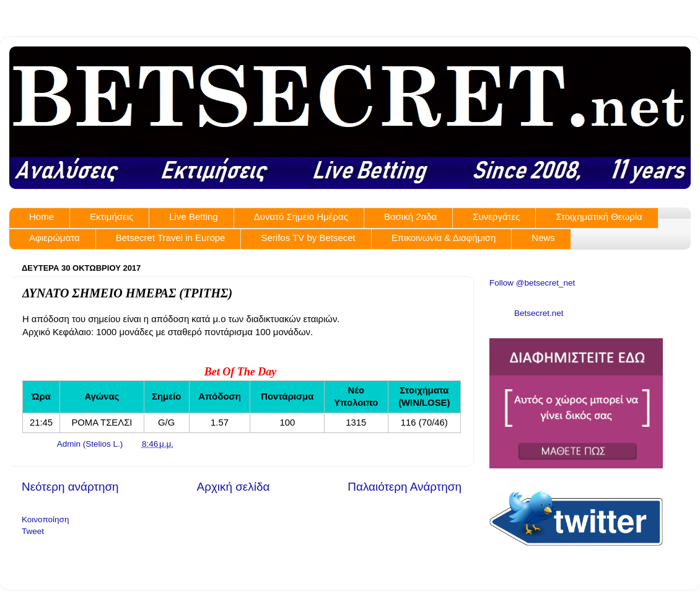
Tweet (33, 531)
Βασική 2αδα (410, 217)
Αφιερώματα (55, 238)
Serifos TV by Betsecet (308, 238)
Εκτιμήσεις (112, 217)
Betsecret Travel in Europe (171, 238)
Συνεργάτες (496, 217)
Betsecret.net (539, 313)
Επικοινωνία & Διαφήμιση (444, 238)
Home (42, 217)
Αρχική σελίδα (234, 487)
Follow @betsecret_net (532, 283)
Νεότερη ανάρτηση (70, 487)
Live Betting (193, 217)
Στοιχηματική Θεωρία (599, 217)
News (543, 238)
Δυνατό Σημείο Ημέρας (301, 217)
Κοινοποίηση (45, 519)
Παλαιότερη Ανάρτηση (405, 487)
